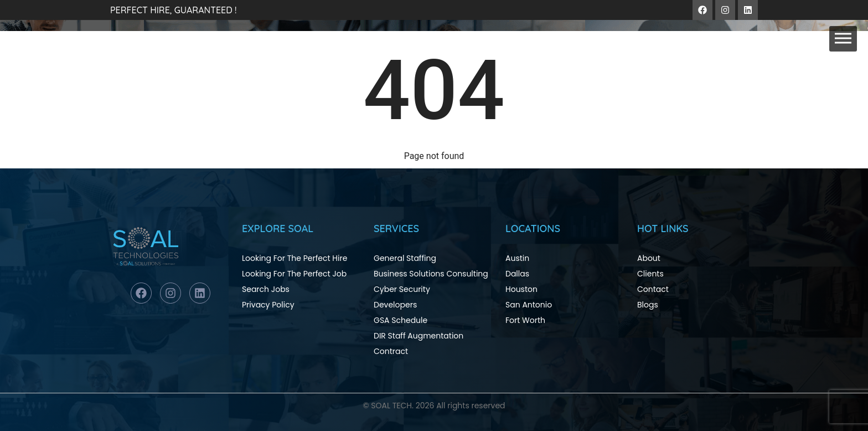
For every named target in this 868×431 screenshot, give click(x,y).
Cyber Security (402, 289)
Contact (653, 289)
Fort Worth (525, 320)
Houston (521, 289)
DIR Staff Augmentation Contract (418, 343)
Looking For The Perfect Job (294, 274)
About (649, 258)
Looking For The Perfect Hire (294, 258)
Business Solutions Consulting (431, 274)
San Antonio (529, 305)
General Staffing (405, 258)
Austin (517, 258)
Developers (395, 305)
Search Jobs (266, 289)
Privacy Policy (268, 305)
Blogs (648, 305)
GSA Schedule (401, 320)
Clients (650, 274)
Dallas (517, 274)
